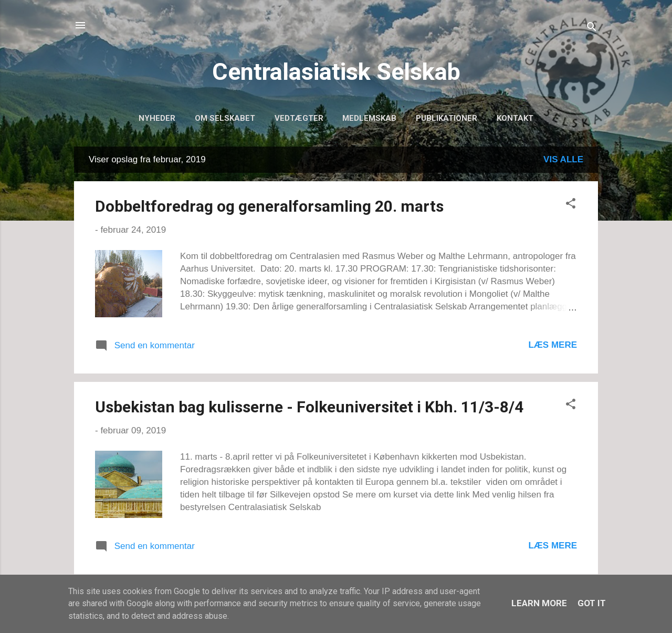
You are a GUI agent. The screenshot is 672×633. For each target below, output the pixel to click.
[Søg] (592, 29)
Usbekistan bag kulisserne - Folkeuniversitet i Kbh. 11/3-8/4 (309, 407)
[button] (571, 205)
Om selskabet (225, 118)
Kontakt (515, 118)
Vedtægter (299, 118)
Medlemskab (369, 118)
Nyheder (157, 118)
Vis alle (563, 159)
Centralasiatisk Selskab (336, 72)
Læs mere (553, 345)
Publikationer (447, 118)
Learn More (539, 603)
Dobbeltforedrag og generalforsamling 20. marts (269, 206)
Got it (592, 603)
